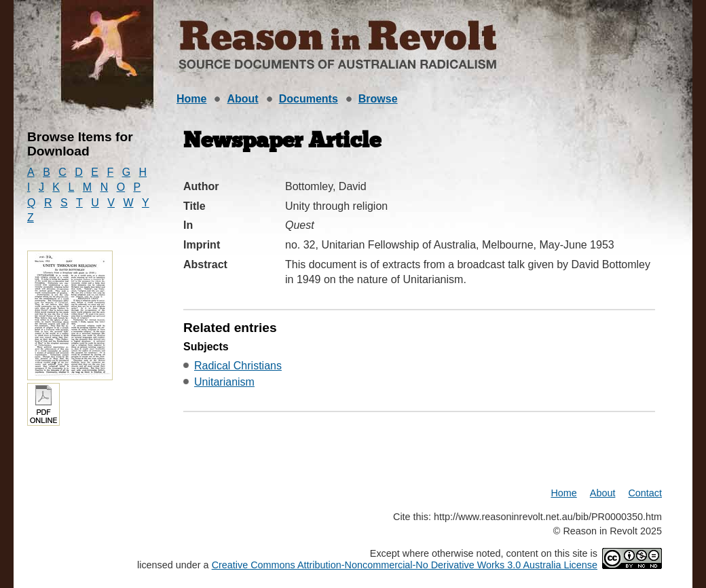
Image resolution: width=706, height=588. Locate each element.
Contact (645, 493)
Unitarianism (224, 382)
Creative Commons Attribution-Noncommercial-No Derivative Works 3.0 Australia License (405, 565)
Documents (309, 99)
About (242, 99)
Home (191, 99)
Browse (378, 99)
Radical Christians (238, 366)
